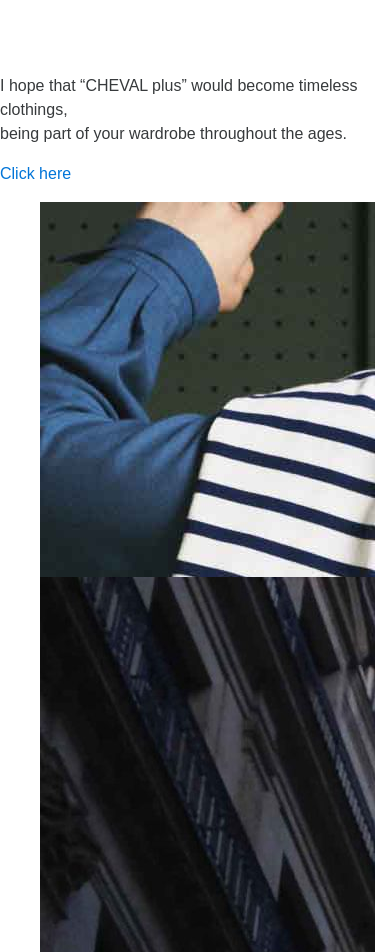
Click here (35, 173)
